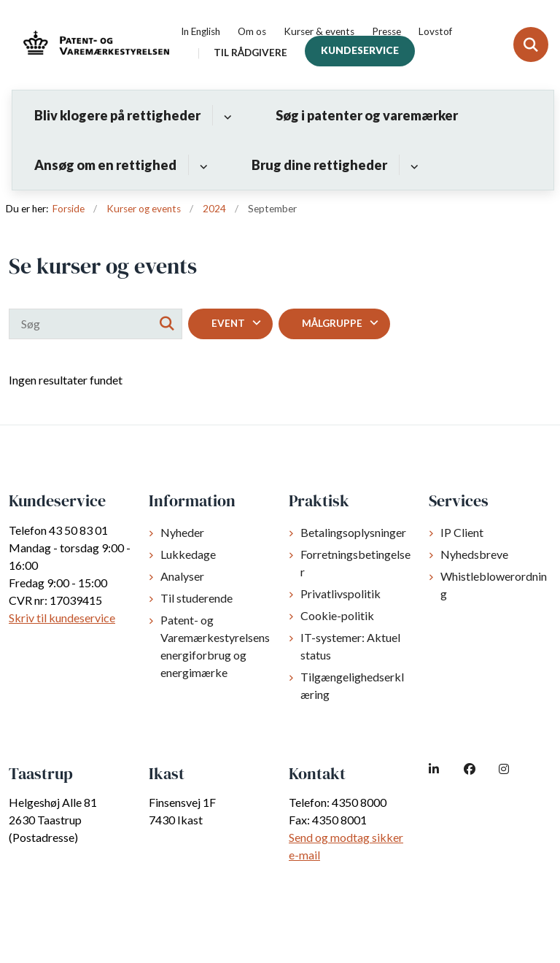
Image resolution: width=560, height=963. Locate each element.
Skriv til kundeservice (62, 618)
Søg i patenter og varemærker (367, 115)
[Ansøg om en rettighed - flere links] (202, 165)
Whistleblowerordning (494, 585)
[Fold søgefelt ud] (531, 45)
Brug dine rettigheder (319, 165)
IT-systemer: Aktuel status (350, 646)
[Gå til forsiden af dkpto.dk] (92, 45)
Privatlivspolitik (341, 593)
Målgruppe (332, 323)
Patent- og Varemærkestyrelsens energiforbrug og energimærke (215, 646)
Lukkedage (188, 554)
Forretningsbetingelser (355, 563)
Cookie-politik (337, 615)
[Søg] (96, 324)
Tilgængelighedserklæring (352, 685)
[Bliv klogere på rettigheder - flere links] (226, 115)
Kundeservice (360, 50)
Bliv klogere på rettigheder (117, 115)
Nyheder (182, 532)
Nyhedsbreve (474, 554)
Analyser (182, 576)
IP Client (462, 532)
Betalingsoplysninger (353, 532)
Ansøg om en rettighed (105, 165)
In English (201, 32)
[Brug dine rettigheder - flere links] (412, 165)
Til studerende (197, 598)
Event (228, 323)
